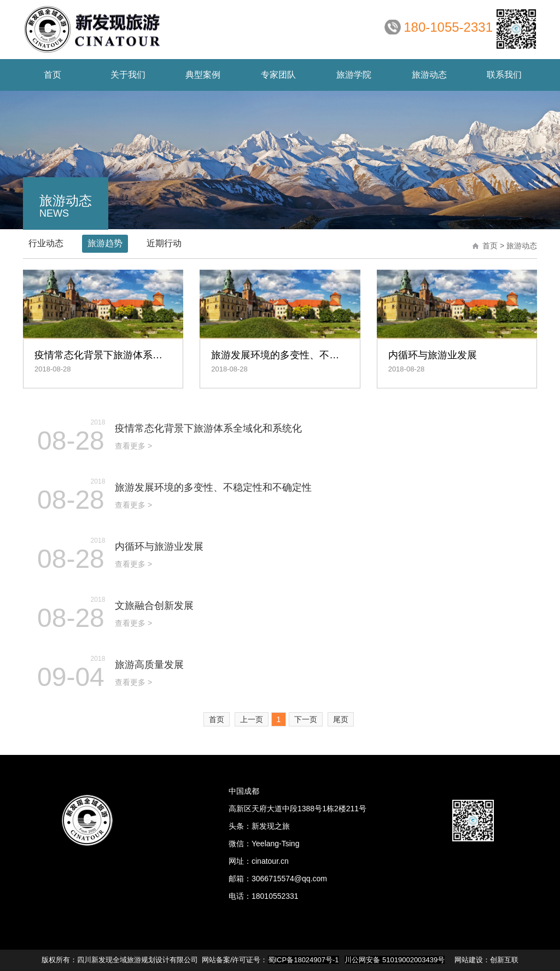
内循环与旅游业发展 (159, 546)
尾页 (341, 719)
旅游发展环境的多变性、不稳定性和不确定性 (213, 487)
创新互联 (504, 960)
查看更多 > (133, 446)
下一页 (306, 719)
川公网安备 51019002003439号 (395, 960)
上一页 (252, 719)
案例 (203, 75)
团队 (278, 75)
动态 (429, 75)
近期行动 (164, 243)
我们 (128, 75)
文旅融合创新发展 (154, 606)
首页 (52, 75)
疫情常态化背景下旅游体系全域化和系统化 (208, 428)
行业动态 (46, 243)
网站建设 (469, 960)
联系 (504, 75)
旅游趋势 (105, 243)
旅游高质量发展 (149, 665)
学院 (354, 75)
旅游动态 (522, 246)
